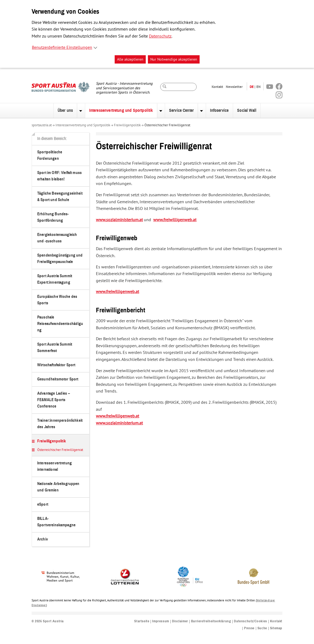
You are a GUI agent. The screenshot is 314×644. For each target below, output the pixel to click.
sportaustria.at (42, 125)
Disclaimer (180, 621)
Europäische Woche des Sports (57, 300)
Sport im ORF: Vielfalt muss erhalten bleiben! (59, 176)
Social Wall (247, 110)
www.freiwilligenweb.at (175, 220)
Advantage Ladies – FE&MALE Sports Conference (54, 400)
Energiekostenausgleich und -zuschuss (57, 238)
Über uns (65, 110)
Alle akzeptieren (130, 59)
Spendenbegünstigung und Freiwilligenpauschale (60, 259)
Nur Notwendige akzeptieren (174, 59)
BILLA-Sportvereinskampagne (56, 522)
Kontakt (217, 87)
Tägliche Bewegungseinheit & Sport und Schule (60, 197)
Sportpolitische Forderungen (50, 155)
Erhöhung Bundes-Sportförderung (53, 217)
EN (259, 87)
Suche (262, 628)
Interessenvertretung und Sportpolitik (121, 110)
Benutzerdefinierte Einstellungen (62, 47)
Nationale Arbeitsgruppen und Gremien (58, 487)
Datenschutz (160, 36)
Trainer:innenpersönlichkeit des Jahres (60, 424)
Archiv (43, 539)
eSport (43, 504)
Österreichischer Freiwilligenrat (167, 125)
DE (252, 87)
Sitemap (276, 628)
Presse (249, 628)
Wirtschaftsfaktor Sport (56, 365)
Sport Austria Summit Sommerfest (55, 348)
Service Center (181, 110)
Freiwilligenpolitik (127, 125)
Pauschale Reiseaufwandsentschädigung (60, 324)
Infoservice (219, 110)
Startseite (142, 621)
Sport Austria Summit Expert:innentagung (55, 279)
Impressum (160, 621)
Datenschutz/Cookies (250, 621)
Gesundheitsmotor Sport (58, 379)
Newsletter (234, 87)
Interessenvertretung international (55, 466)
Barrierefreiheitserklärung (211, 621)
